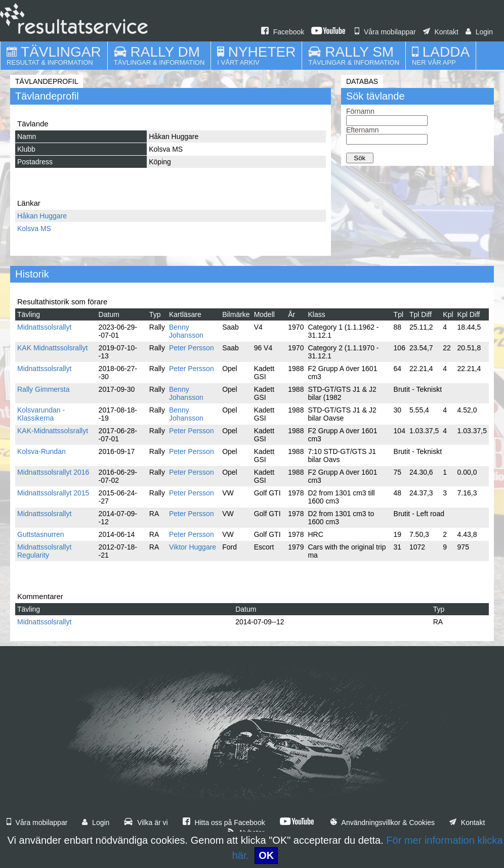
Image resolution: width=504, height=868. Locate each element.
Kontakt (441, 32)
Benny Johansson (186, 331)
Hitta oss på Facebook (224, 823)
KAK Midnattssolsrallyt (52, 348)
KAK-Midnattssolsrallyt (53, 431)
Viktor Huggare (193, 547)
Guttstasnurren (41, 534)
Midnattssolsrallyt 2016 (53, 472)
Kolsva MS (34, 229)
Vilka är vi (146, 823)
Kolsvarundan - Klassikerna (41, 414)
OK (266, 855)
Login (479, 32)
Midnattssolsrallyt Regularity (44, 551)
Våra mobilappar (385, 32)
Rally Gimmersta (43, 389)
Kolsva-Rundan (41, 451)
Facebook (283, 32)
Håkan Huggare (42, 216)
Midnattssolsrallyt (44, 327)
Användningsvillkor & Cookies (383, 823)
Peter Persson (192, 348)
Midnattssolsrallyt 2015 (53, 493)
